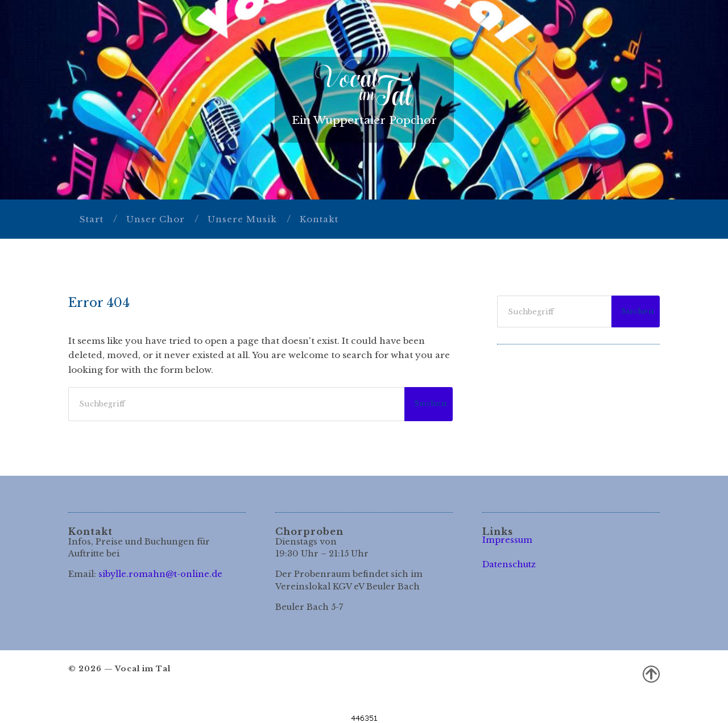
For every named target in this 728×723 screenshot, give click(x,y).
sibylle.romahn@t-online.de (160, 574)
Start (92, 219)
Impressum (507, 540)
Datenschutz (509, 564)
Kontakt (319, 219)
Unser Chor (156, 219)
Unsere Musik (242, 219)
